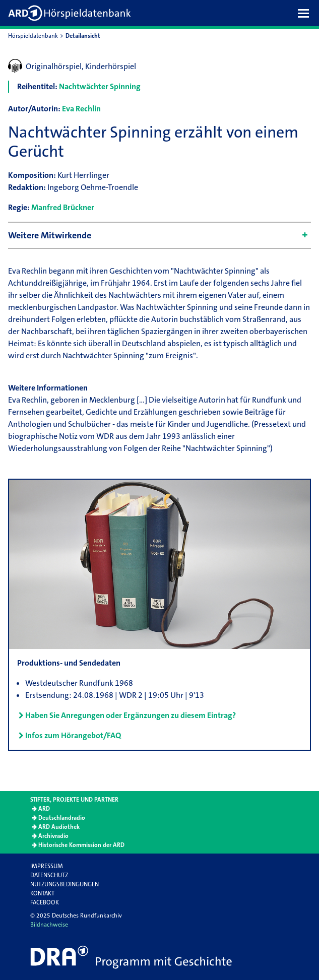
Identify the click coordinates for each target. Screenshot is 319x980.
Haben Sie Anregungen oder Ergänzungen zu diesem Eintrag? (131, 715)
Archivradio (53, 836)
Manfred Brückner (63, 207)
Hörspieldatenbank (33, 36)
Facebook (45, 902)
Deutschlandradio (62, 818)
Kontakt (42, 893)
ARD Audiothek (59, 827)
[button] (306, 13)
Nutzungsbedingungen (65, 884)
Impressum (47, 866)
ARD (44, 809)
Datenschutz (49, 875)
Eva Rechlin (81, 109)
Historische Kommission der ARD (81, 845)
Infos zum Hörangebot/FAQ (73, 735)
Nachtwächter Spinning (100, 86)
